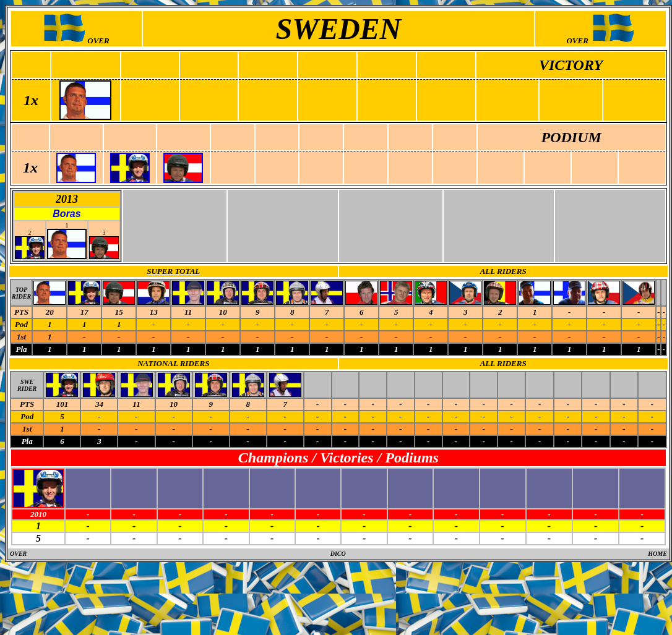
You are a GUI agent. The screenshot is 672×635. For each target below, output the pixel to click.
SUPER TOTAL (173, 271)
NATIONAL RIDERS (173, 363)
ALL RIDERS (503, 271)
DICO (338, 554)
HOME (657, 554)
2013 (67, 199)
